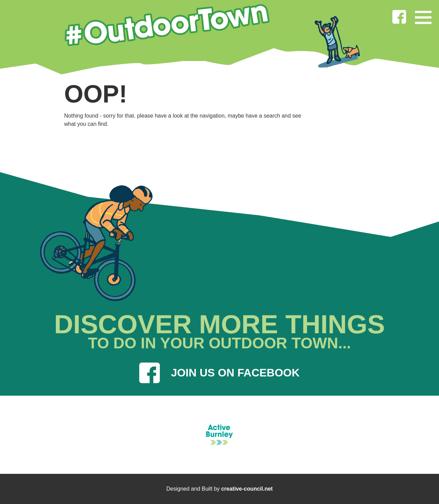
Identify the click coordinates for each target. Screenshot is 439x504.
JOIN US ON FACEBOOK (219, 373)
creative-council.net (247, 489)
